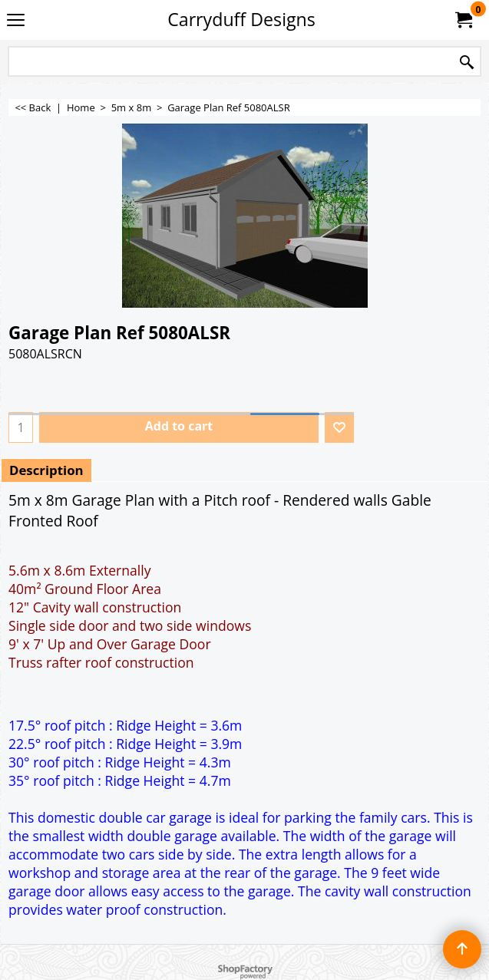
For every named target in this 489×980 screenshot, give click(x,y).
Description (46, 470)
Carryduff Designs (241, 19)
